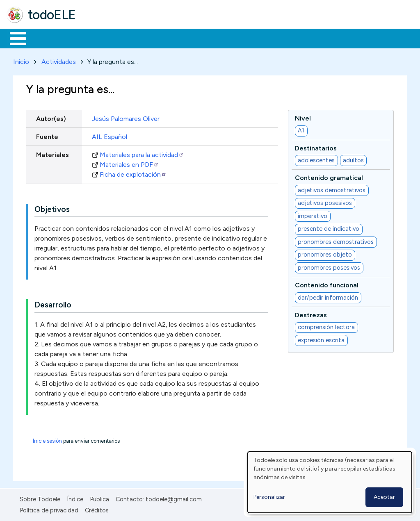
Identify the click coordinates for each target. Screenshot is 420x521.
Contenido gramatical (329, 176)
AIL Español (110, 135)
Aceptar (384, 497)
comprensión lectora (326, 326)
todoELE (52, 15)
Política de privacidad (49, 509)
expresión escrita (321, 339)
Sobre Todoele (40, 498)
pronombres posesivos (329, 266)
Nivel (303, 117)
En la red (194, 38)
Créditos (97, 509)
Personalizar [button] (269, 497)
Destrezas (311, 313)
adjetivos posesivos (325, 202)
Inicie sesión (47, 440)
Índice (75, 498)
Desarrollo (53, 304)
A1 (301, 129)
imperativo (313, 214)
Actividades (59, 60)
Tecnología (245, 38)
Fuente (47, 135)
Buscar (337, 38)
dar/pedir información (328, 296)
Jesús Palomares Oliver (126, 117)
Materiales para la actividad (142, 153)
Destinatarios (316, 147)
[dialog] (330, 482)
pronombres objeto (325, 253)
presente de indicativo (329, 228)
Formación (99, 38)
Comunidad (300, 38)
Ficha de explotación (133, 173)
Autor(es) (51, 117)
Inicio (14, 38)
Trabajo (148, 38)
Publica (99, 498)
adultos (353, 159)
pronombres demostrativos (336, 240)
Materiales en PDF (129, 163)
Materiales (46, 38)
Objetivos (52, 208)
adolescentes (316, 159)
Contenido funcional (327, 284)
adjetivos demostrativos (332, 189)
